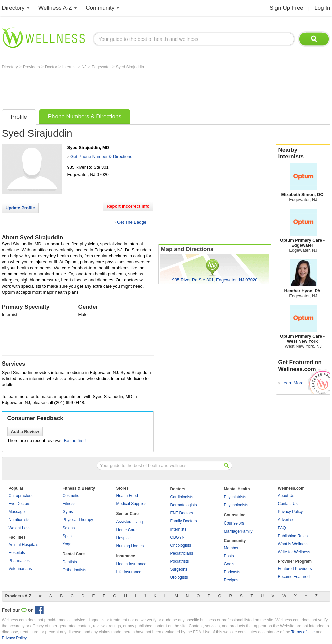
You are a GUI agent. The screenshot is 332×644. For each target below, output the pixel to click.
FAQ (282, 528)
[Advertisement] (124, 88)
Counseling (235, 515)
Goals (229, 564)
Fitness (69, 504)
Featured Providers (295, 569)
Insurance (126, 556)
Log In (322, 8)
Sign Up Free (287, 8)
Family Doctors (184, 521)
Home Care (127, 530)
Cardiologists (182, 497)
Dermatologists (184, 505)
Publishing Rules (293, 536)
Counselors (234, 523)
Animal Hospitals (24, 545)
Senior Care (128, 514)
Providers (32, 67)
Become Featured (294, 577)
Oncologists (181, 545)
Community (100, 8)
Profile (19, 117)
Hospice (124, 538)
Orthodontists (74, 570)
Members (232, 548)
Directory (13, 8)
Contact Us (288, 504)
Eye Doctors (20, 504)
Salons (69, 528)
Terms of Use (303, 632)
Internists (178, 529)
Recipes (231, 580)
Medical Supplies (132, 504)
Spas (67, 536)
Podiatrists (180, 561)
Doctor (52, 67)
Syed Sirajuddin (130, 67)
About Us (286, 496)
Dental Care (74, 554)
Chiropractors (21, 496)
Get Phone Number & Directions (101, 156)
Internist (70, 67)
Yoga (67, 544)
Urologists (179, 577)
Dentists (70, 562)
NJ (85, 67)
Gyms (68, 512)
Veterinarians (20, 569)
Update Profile (20, 208)
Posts (229, 556)
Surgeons (179, 569)
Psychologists (236, 505)
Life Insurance (129, 572)
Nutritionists (19, 520)
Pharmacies (19, 561)
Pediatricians (182, 553)
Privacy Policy (290, 512)
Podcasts (232, 572)
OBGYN (177, 537)
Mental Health (237, 489)
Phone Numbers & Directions (85, 117)
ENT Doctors (182, 513)
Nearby (303, 153)
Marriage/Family (238, 531)
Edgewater (102, 67)
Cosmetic (71, 496)
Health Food (127, 496)
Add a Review (25, 432)
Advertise (286, 520)
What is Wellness (293, 544)
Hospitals (17, 553)
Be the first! (75, 441)
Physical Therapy (78, 520)
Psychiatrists (235, 497)
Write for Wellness (294, 552)
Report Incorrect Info (128, 206)
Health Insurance (132, 564)
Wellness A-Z (55, 8)
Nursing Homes (130, 546)
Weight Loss (20, 528)
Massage (17, 512)
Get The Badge (132, 222)
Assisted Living (130, 522)
